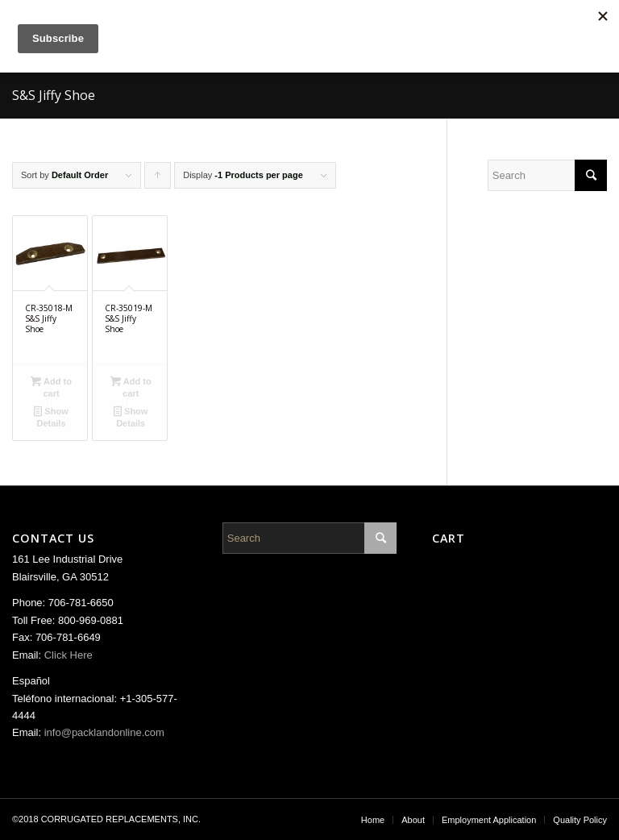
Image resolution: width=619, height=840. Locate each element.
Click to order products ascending (158, 179)
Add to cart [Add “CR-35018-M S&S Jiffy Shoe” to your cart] (51, 387)
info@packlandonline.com (104, 732)
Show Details (51, 416)
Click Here (69, 655)
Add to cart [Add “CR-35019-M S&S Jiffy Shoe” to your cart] (131, 387)
